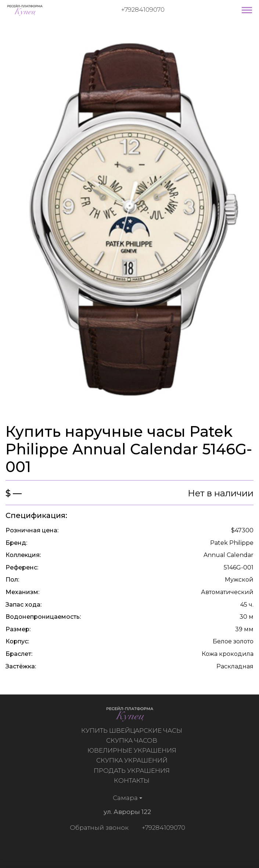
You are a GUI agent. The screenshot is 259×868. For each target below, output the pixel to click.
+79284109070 (143, 10)
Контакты (133, 781)
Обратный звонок (98, 828)
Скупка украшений (133, 760)
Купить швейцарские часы (133, 731)
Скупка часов (133, 740)
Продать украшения (133, 771)
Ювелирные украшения (133, 750)
